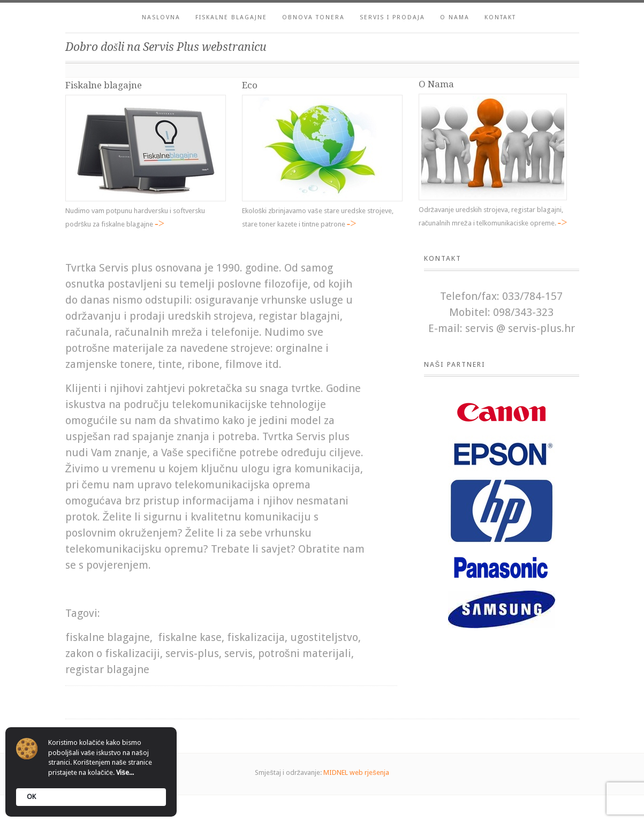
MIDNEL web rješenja (356, 772)
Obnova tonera (313, 17)
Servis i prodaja (392, 17)
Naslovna (161, 17)
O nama (455, 17)
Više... (125, 772)
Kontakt (500, 17)
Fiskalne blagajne (231, 17)
